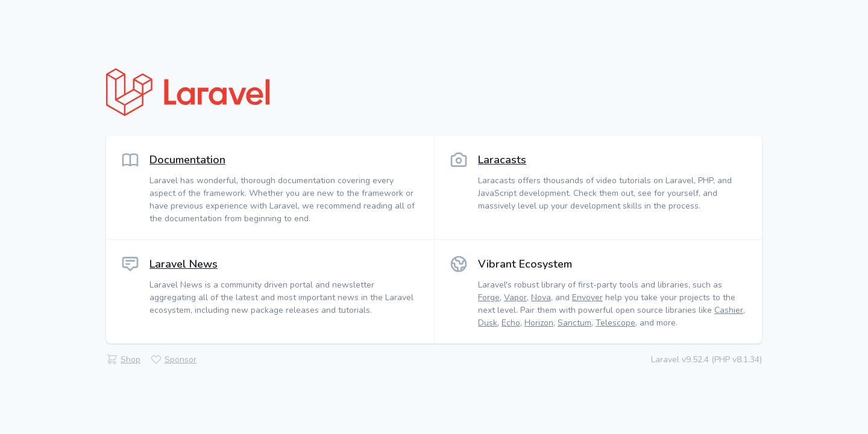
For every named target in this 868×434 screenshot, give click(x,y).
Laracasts (502, 160)
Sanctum (574, 323)
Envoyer (587, 297)
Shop (131, 360)
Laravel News (184, 264)
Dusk (488, 323)
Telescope (615, 323)
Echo (511, 323)
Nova (541, 297)
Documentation (187, 160)
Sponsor (181, 360)
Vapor (515, 297)
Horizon (539, 323)
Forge (489, 297)
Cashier (729, 310)
